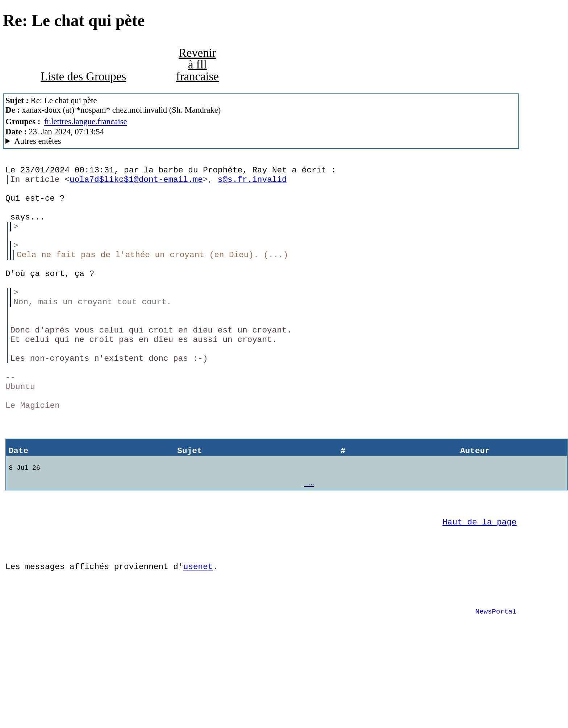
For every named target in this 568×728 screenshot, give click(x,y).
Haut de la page (480, 583)
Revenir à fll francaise (197, 65)
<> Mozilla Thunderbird (261, 141)
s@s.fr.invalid (252, 182)
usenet (198, 633)
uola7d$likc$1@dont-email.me (136, 182)
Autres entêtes (37, 141)
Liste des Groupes (83, 76)
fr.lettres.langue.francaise (86, 122)
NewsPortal (496, 683)
